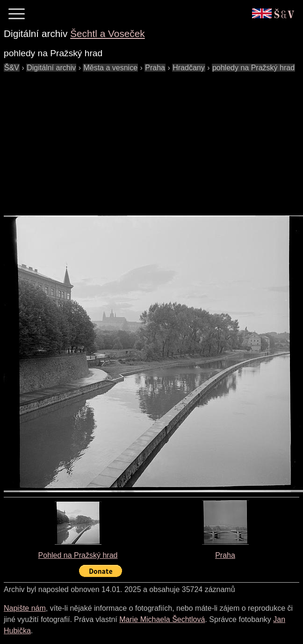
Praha (225, 555)
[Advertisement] (152, 139)
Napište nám (25, 608)
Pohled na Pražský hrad (78, 555)
